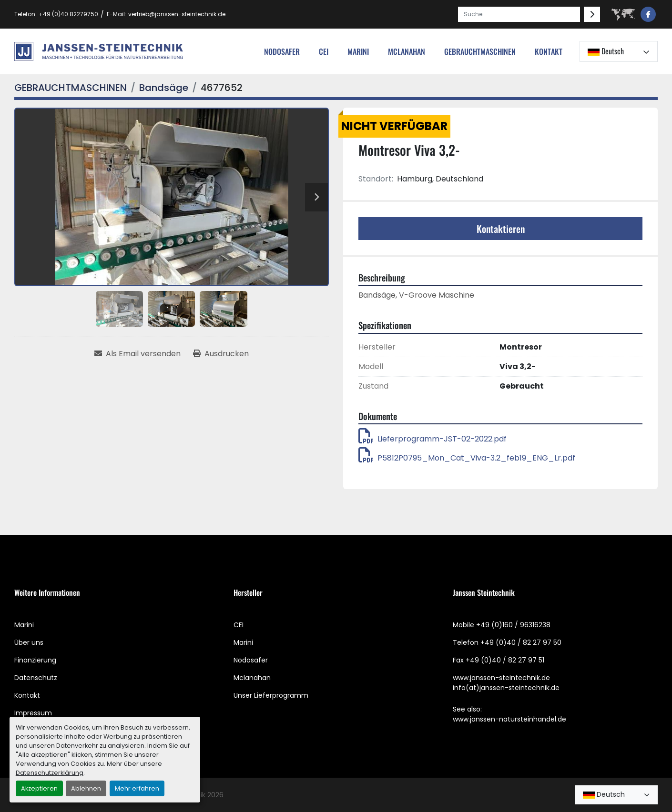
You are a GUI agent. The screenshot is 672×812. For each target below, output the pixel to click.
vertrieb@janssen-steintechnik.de (177, 14)
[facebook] (648, 14)
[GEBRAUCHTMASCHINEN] (71, 88)
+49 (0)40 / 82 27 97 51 (505, 660)
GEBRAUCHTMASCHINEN (480, 51)
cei (324, 51)
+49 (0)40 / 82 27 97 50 (521, 642)
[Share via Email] (137, 354)
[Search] (519, 14)
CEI (239, 625)
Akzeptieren (39, 788)
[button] (480, 51)
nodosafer (282, 51)
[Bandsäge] (164, 88)
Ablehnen (86, 788)
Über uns (29, 642)
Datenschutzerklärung (50, 773)
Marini (358, 51)
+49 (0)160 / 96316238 (513, 625)
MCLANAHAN (407, 51)
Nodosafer (251, 660)
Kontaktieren (501, 229)
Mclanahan (252, 678)
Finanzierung (35, 660)
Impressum (33, 713)
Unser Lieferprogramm (271, 695)
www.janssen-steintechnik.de (501, 678)
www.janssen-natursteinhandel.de (509, 719)
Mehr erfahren (137, 788)
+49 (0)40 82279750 (68, 14)
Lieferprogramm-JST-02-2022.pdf (433, 439)
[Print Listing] (221, 354)
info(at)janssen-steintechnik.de (506, 688)
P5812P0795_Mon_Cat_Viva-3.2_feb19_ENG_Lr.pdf (467, 458)
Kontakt (549, 51)
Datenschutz (36, 678)
